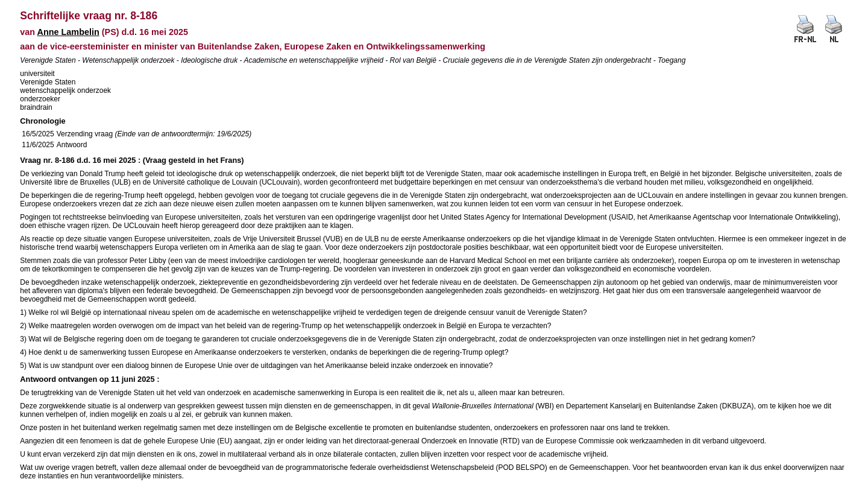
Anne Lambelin (68, 32)
